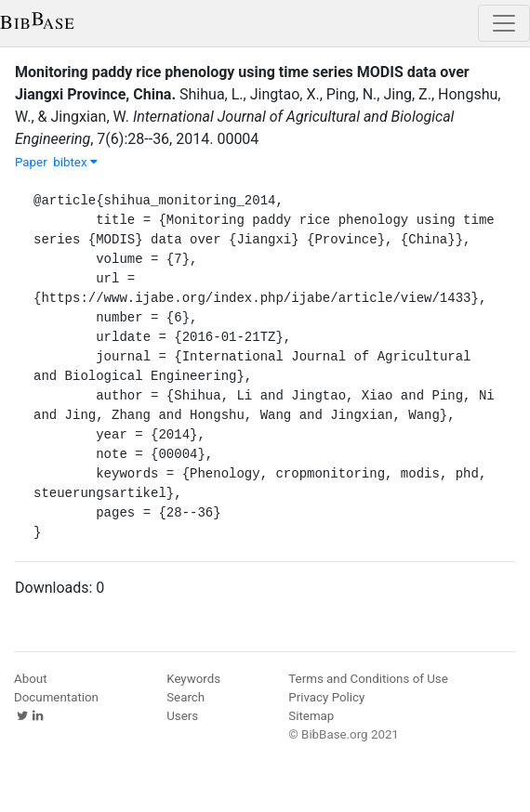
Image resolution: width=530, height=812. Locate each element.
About (31, 679)
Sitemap (311, 716)
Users (182, 716)
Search (185, 697)
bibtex (75, 162)
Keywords (193, 679)
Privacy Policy (326, 697)
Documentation (56, 697)
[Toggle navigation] (504, 23)
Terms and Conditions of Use (368, 679)
